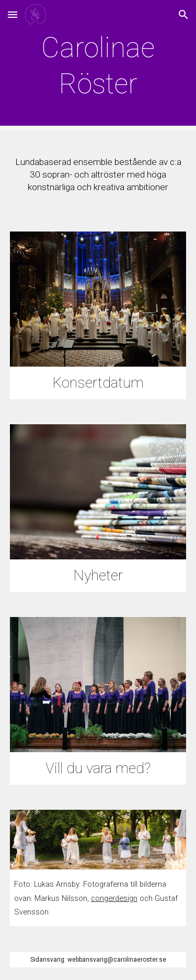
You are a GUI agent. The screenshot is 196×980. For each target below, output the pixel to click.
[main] (98, 65)
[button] (13, 14)
